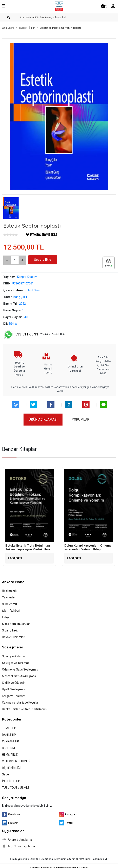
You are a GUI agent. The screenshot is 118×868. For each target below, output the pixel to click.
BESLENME (9, 748)
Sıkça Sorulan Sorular (16, 624)
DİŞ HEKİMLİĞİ (11, 768)
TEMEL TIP (9, 728)
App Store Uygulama (18, 846)
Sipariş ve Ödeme (14, 656)
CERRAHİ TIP (11, 741)
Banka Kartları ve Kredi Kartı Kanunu (25, 709)
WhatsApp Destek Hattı (34, 335)
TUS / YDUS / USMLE (16, 788)
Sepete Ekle (43, 260)
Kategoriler (12, 719)
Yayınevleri (9, 597)
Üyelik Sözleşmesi (14, 689)
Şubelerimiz (10, 604)
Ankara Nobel (14, 582)
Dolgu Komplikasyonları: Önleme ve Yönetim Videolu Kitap (88, 547)
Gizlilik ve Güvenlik (14, 683)
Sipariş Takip (10, 630)
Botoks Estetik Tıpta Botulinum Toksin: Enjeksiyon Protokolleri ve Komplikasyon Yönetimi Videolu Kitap (28, 547)
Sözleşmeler (13, 647)
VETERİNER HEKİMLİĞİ (17, 761)
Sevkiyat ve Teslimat (15, 663)
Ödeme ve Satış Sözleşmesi (20, 669)
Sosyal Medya (14, 798)
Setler (6, 774)
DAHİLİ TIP (9, 735)
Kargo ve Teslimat (14, 696)
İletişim (7, 617)
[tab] (43, 420)
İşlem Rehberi (11, 611)
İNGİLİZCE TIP (11, 781)
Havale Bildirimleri (14, 637)
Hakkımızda (10, 591)
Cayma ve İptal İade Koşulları (21, 703)
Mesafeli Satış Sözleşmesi (19, 676)
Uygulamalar (13, 831)
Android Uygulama (17, 839)
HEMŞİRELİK (10, 755)
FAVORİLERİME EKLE (42, 235)
